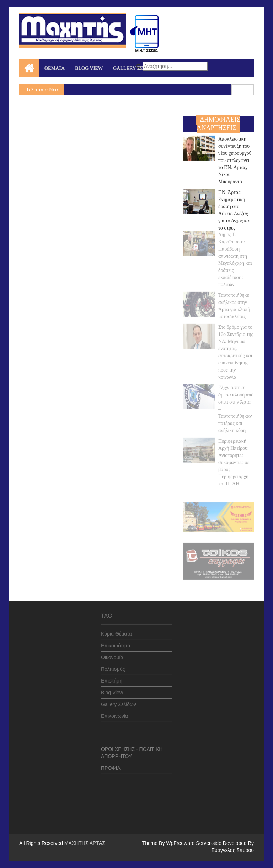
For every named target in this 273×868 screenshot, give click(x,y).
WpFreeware (181, 843)
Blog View (112, 690)
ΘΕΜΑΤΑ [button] (55, 68)
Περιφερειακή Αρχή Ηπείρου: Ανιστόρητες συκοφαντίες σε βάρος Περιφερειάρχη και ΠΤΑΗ (234, 460)
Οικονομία (112, 655)
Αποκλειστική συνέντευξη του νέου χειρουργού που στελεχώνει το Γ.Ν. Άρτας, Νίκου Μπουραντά (235, 160)
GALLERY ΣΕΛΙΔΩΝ (136, 68)
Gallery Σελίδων (119, 702)
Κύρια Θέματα (116, 631)
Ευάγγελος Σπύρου (233, 850)
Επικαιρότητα (116, 643)
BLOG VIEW (89, 68)
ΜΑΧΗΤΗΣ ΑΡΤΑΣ (85, 843)
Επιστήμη (112, 678)
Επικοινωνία (114, 714)
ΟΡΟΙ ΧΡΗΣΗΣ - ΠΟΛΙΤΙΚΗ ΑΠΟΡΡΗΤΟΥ (132, 750)
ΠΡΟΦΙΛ (111, 766)
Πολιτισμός (113, 667)
